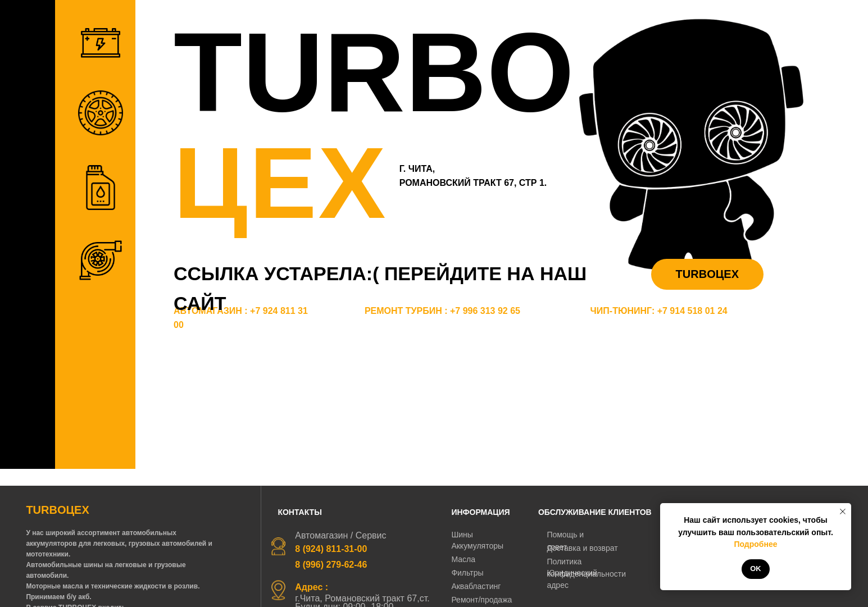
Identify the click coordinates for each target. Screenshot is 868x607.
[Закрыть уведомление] (843, 512)
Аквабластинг (476, 586)
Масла (463, 559)
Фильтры (467, 573)
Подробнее (755, 544)
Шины (462, 535)
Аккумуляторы (477, 546)
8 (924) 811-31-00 (331, 549)
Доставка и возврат (582, 548)
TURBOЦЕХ (707, 274)
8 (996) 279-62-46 (331, 565)
